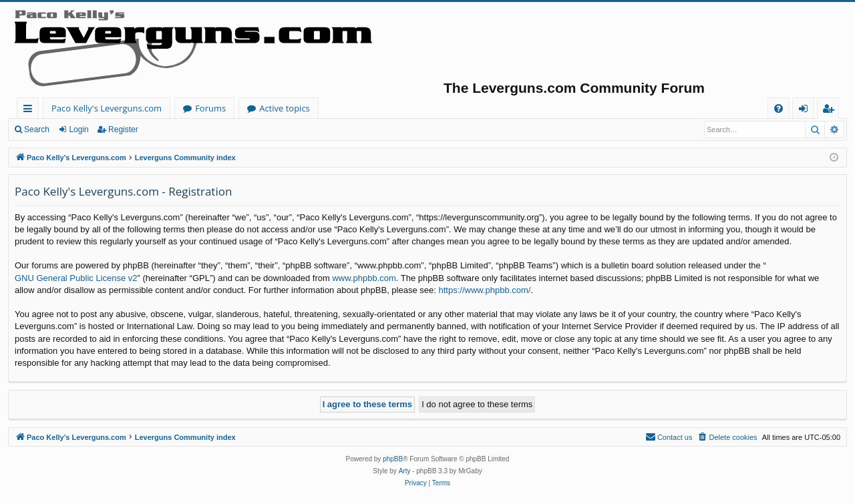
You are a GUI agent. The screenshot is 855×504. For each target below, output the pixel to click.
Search (37, 130)
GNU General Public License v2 (76, 278)
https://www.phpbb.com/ (484, 290)
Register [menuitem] (831, 110)
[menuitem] (779, 108)
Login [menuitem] (806, 110)
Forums (210, 108)
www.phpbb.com (364, 278)
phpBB (393, 459)
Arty (405, 471)
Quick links (30, 110)
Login (78, 130)
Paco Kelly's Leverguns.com (107, 108)
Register (123, 130)
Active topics (285, 108)
